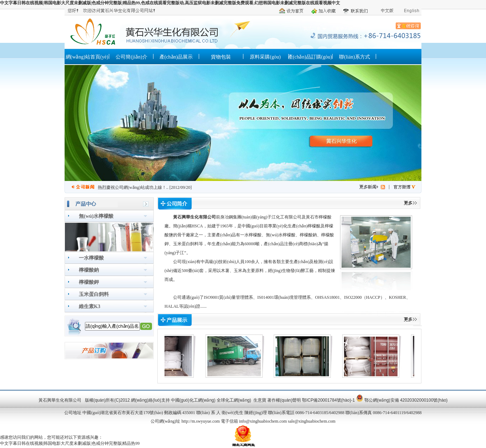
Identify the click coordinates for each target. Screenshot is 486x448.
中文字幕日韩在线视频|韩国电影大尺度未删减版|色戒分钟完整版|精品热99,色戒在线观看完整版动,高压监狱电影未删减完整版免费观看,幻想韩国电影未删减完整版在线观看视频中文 (170, 3)
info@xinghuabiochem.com (263, 421)
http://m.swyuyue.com (200, 421)
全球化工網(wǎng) (234, 400)
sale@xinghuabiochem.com (312, 421)
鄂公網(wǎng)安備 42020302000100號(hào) (406, 400)
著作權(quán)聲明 (284, 400)
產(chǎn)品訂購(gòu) (310, 57)
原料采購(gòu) (265, 57)
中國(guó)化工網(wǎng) (193, 400)
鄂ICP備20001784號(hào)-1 (328, 400)
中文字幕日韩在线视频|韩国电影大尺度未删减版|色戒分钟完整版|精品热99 (70, 443)
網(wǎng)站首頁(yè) (87, 57)
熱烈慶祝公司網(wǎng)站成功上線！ (132, 187)
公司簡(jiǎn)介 (131, 57)
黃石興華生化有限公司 (194, 217)
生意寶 (260, 400)
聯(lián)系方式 (354, 57)
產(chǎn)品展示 (176, 57)
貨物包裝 (221, 57)
